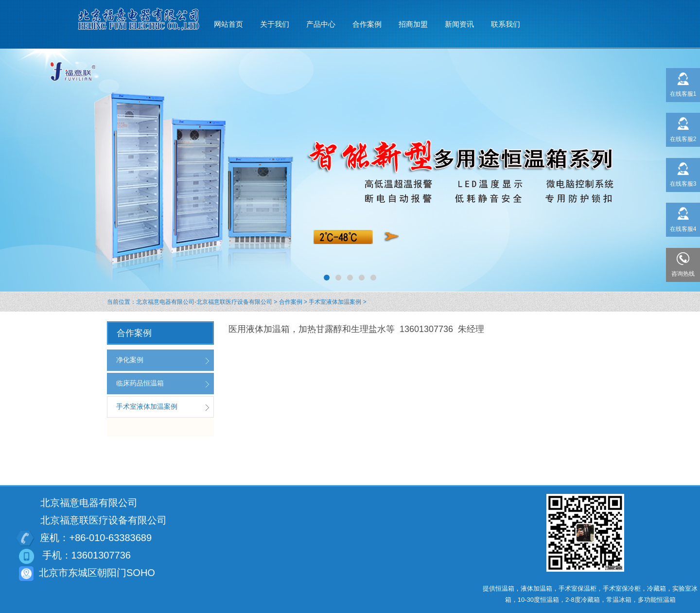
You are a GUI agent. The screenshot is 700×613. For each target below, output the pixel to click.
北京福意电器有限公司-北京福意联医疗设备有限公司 (204, 302)
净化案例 (130, 360)
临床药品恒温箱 (140, 383)
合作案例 (291, 302)
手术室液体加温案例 (335, 302)
